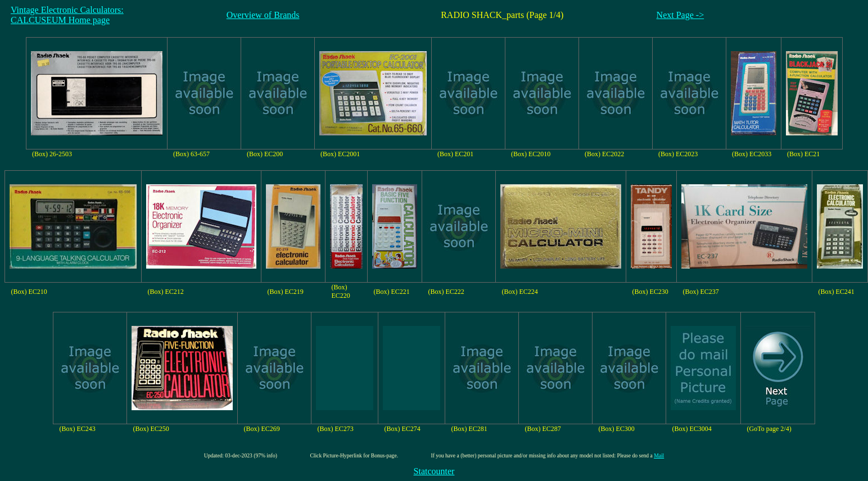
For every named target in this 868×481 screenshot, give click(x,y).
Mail (659, 455)
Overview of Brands (263, 15)
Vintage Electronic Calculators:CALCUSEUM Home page (67, 15)
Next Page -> (681, 15)
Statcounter (434, 471)
